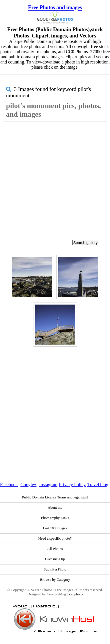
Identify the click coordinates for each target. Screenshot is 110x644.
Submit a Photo (55, 569)
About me (55, 508)
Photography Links (55, 518)
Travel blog (98, 485)
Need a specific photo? (55, 538)
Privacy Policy (72, 485)
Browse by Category (55, 580)
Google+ (29, 485)
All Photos (55, 549)
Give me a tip (55, 559)
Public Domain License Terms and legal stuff (55, 497)
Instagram (48, 485)
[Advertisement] (54, 178)
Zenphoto (76, 594)
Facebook (9, 485)
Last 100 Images (55, 528)
